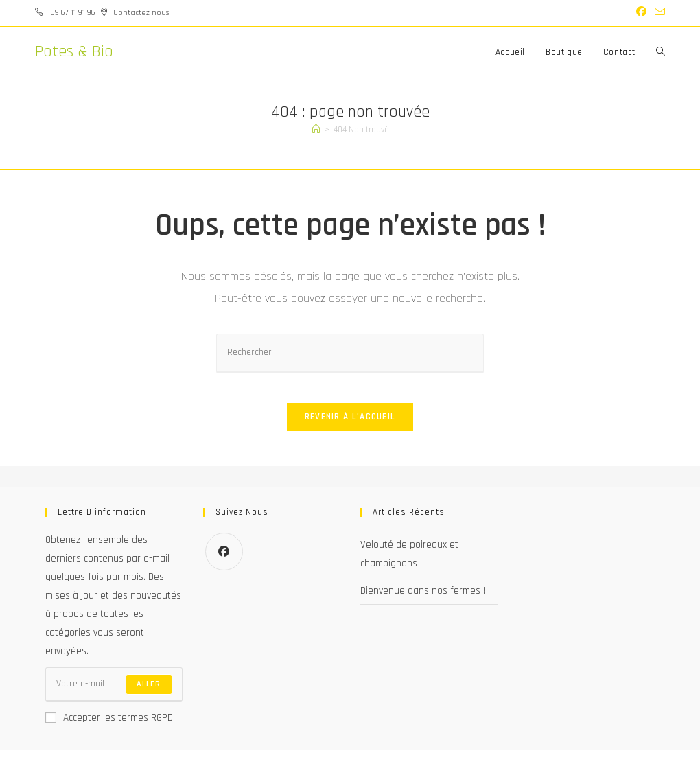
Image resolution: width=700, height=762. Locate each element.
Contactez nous (141, 13)
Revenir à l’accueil (350, 429)
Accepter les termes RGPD (109, 730)
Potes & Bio (74, 51)
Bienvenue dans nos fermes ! (423, 603)
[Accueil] (316, 130)
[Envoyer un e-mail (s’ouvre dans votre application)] (658, 13)
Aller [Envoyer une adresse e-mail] (149, 696)
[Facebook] (224, 564)
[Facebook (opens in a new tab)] (641, 13)
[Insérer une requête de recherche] (350, 353)
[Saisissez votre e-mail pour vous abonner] (114, 697)
